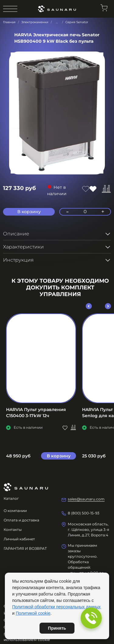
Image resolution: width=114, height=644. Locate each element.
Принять (57, 628)
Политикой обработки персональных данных (56, 607)
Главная (9, 22)
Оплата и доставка (21, 520)
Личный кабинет (19, 539)
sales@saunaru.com (86, 499)
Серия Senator (77, 22)
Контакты (13, 530)
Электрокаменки (35, 22)
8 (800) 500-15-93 (84, 513)
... (57, 22)
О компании (15, 511)
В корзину (59, 456)
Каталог (11, 498)
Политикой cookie (33, 613)
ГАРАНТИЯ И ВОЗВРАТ (25, 548)
